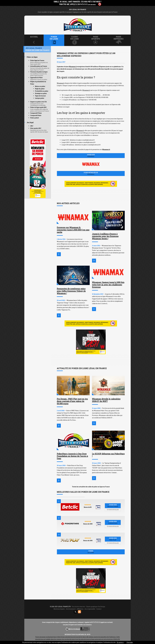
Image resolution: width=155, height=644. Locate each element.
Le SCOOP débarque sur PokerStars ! (108, 455)
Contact (99, 609)
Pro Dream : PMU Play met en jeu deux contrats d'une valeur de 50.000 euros (72, 401)
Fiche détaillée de (91, 173)
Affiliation (80, 609)
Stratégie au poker (41, 93)
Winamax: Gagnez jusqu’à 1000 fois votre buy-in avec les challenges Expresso (108, 285)
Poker (91, 552)
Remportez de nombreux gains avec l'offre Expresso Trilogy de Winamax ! (71, 291)
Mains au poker (40, 86)
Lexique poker (40, 98)
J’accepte (130, 642)
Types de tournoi (40, 96)
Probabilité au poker (42, 91)
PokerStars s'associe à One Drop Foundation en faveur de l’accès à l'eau (72, 456)
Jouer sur (91, 156)
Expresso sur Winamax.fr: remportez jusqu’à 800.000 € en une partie (73, 230)
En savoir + (120, 642)
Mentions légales (59, 609)
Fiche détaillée (113, 510)
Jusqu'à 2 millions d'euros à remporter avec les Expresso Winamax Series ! (105, 236)
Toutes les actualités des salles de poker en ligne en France (91, 487)
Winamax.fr (73, 67)
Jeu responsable (90, 609)
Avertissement (71, 609)
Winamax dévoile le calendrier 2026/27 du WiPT (106, 400)
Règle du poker (40, 89)
